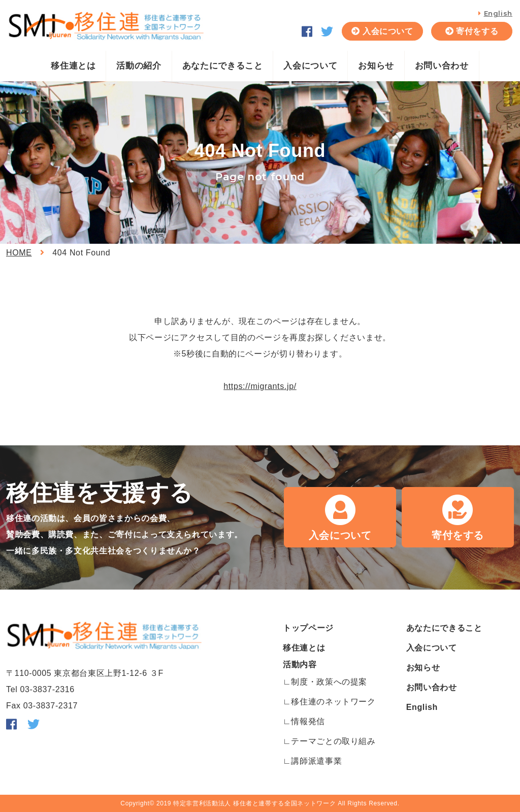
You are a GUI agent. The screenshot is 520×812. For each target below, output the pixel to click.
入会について (388, 31)
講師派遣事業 (316, 761)
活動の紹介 (139, 66)
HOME (19, 253)
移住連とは (73, 66)
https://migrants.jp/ (260, 386)
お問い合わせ (442, 66)
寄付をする (477, 31)
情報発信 (308, 721)
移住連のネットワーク (333, 702)
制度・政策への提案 (329, 682)
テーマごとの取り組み (333, 741)
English (498, 13)
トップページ (308, 628)
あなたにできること (223, 66)
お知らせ (376, 66)
